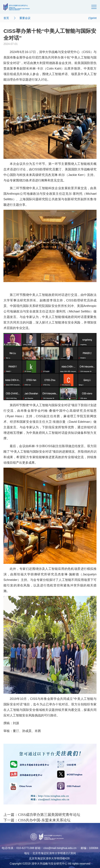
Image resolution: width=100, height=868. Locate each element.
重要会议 (25, 18)
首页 (6, 18)
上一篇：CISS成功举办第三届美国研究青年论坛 (42, 815)
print (92, 18)
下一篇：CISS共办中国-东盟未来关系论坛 (37, 820)
